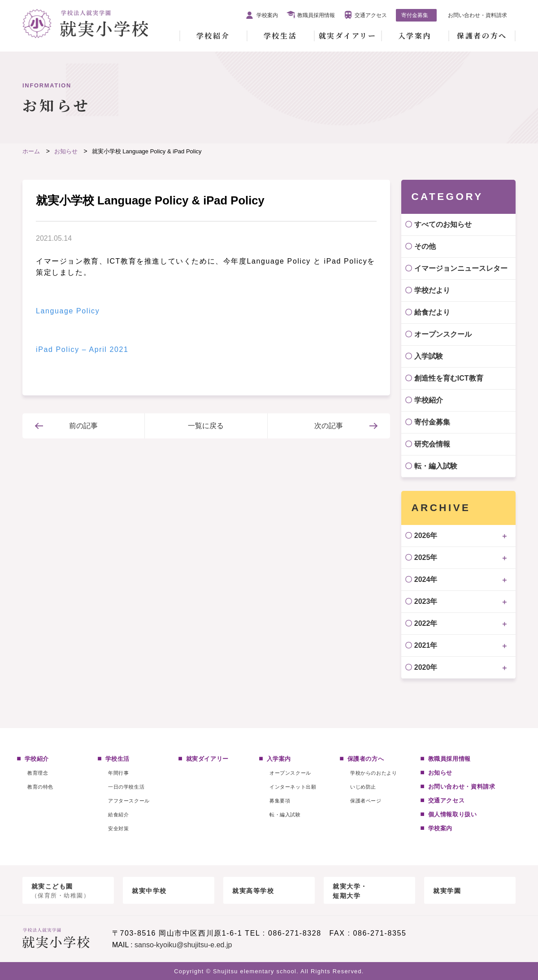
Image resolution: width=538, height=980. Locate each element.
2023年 (426, 601)
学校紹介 (213, 36)
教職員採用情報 (316, 15)
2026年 (426, 536)
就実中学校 (149, 891)
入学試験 (429, 356)
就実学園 (447, 891)
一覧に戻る (206, 426)
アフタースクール (129, 801)
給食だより (432, 312)
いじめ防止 (363, 787)
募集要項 (280, 801)
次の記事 (329, 426)
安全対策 (118, 828)
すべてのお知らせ (443, 224)
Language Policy (68, 311)
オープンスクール (443, 334)
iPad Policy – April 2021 (82, 349)
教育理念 (38, 773)
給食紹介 (118, 815)
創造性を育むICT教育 (449, 378)
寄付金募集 (415, 15)
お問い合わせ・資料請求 (477, 15)
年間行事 (118, 773)
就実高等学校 (253, 891)
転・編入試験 (436, 466)
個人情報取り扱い (453, 814)
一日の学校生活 (126, 787)
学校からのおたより (373, 773)
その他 (425, 246)
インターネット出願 (293, 787)
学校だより (432, 290)
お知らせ (440, 773)
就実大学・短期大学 (350, 891)
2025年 (426, 557)
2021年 (426, 645)
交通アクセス (371, 15)
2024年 (426, 579)
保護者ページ (366, 801)
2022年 (426, 623)
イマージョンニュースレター (461, 268)
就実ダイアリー (348, 36)
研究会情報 (432, 444)
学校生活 (280, 36)
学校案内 (267, 15)
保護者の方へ (482, 36)
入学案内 (415, 36)
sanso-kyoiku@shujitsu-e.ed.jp (183, 945)
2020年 (426, 667)
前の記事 (83, 426)
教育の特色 (40, 787)
